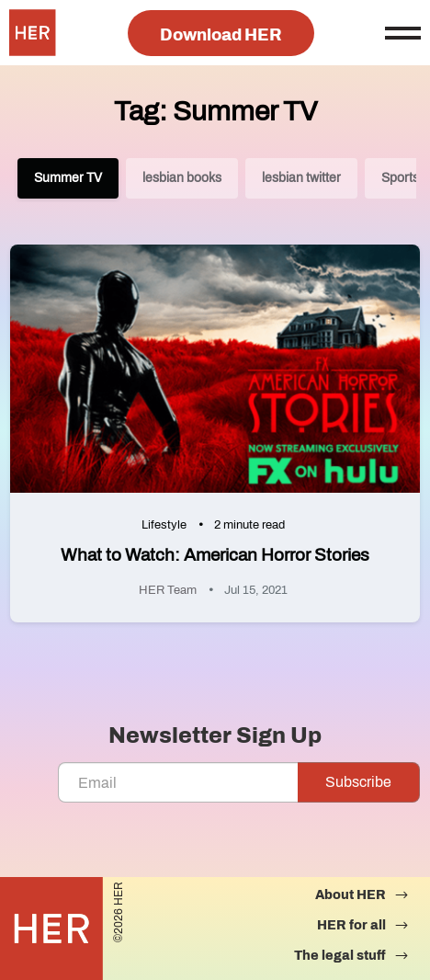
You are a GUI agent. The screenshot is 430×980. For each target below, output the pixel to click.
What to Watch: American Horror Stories (215, 555)
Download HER (221, 35)
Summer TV (68, 178)
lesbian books (182, 178)
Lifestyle (164, 525)
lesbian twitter (301, 178)
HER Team (168, 590)
